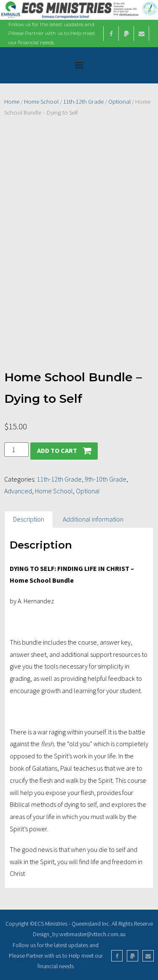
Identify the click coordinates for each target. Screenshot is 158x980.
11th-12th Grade (83, 102)
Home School (41, 102)
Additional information (93, 519)
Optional (119, 102)
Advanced (18, 491)
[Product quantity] (16, 450)
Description (29, 519)
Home (12, 102)
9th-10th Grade (106, 479)
